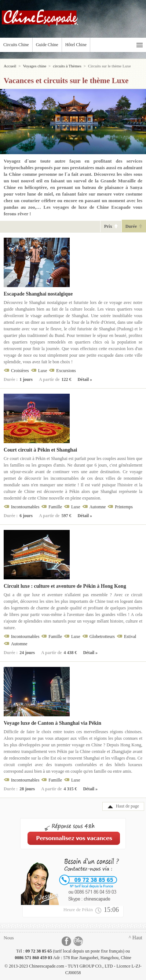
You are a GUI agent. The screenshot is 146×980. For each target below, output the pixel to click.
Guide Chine (47, 45)
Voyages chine (34, 66)
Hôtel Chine (76, 45)
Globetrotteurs (102, 636)
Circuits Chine (16, 45)
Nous (9, 938)
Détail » (85, 379)
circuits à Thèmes (67, 66)
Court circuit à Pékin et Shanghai (40, 450)
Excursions (66, 371)
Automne (98, 507)
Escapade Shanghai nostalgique (38, 294)
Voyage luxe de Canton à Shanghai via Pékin (52, 723)
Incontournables (25, 507)
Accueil (10, 66)
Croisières (20, 371)
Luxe (43, 371)
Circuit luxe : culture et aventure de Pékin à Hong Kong (65, 586)
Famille (55, 507)
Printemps (124, 507)
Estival (130, 636)
